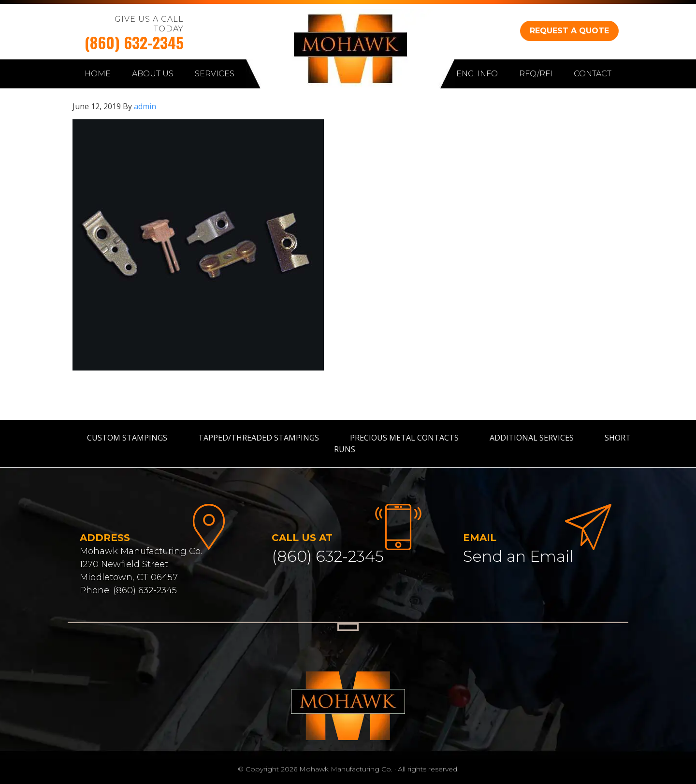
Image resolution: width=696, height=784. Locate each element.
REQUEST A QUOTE (569, 31)
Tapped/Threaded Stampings (259, 438)
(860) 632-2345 (134, 42)
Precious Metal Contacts (404, 438)
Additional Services (532, 438)
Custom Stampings (127, 438)
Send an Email (518, 556)
